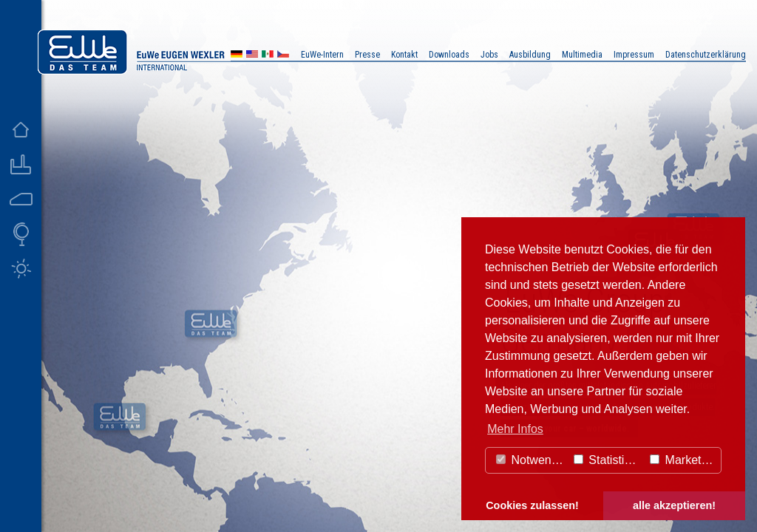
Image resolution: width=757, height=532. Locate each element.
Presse (367, 55)
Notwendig (532, 460)
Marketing (683, 460)
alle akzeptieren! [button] (674, 505)
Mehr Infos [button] (515, 429)
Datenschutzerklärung (706, 55)
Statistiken (608, 460)
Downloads (449, 55)
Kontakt (404, 55)
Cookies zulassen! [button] (532, 505)
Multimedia (582, 55)
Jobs (489, 55)
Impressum (634, 55)
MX (268, 56)
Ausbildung (530, 55)
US (252, 56)
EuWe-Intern (322, 55)
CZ (283, 56)
